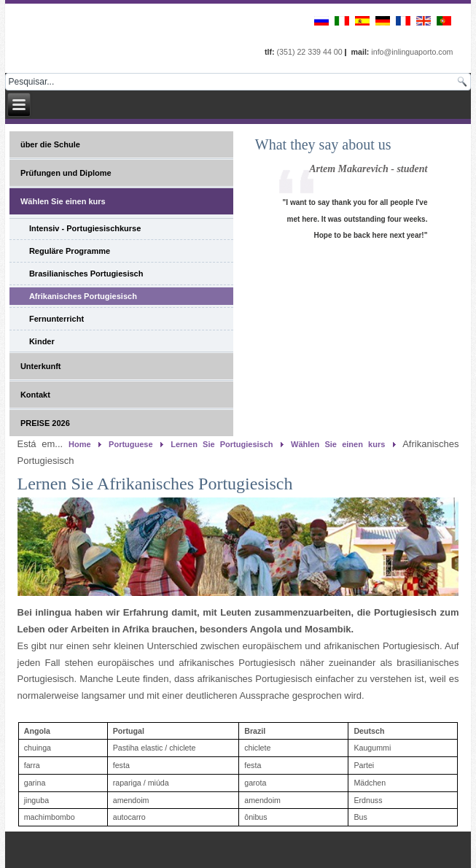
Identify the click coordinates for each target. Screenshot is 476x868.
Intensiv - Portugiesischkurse (85, 228)
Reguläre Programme (70, 251)
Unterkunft (41, 366)
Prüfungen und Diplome (66, 173)
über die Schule (50, 144)
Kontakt (35, 395)
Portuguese (131, 444)
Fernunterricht (56, 319)
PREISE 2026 (45, 423)
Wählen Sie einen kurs (63, 201)
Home (80, 444)
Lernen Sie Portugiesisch (222, 444)
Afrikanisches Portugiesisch (83, 296)
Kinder (42, 341)
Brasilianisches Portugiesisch (86, 274)
